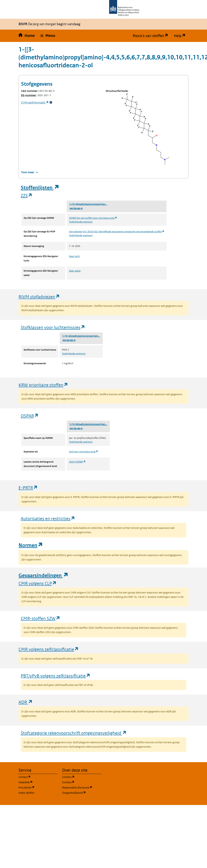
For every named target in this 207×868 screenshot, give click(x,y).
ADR (26, 702)
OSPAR (30, 416)
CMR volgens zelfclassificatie (49, 649)
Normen (31, 545)
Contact (38, 777)
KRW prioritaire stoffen (43, 385)
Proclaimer (38, 787)
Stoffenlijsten (40, 188)
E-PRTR (28, 488)
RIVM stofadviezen (39, 297)
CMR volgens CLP (38, 583)
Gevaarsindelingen (43, 575)
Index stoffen (27, 793)
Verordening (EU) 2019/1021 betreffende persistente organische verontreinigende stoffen (117, 232)
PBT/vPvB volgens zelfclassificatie (56, 676)
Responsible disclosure (82, 787)
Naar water (75, 271)
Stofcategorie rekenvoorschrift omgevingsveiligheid (74, 733)
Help (181, 36)
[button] (48, 36)
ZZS (27, 195)
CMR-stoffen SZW (40, 618)
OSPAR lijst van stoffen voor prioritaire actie (93, 218)
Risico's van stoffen (152, 36)
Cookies (82, 782)
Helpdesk (38, 782)
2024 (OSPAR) (77, 462)
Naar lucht (74, 256)
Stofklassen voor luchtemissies (53, 327)
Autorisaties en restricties (48, 518)
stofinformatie (35, 102)
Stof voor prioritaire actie (84, 452)
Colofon (82, 777)
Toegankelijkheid (82, 793)
